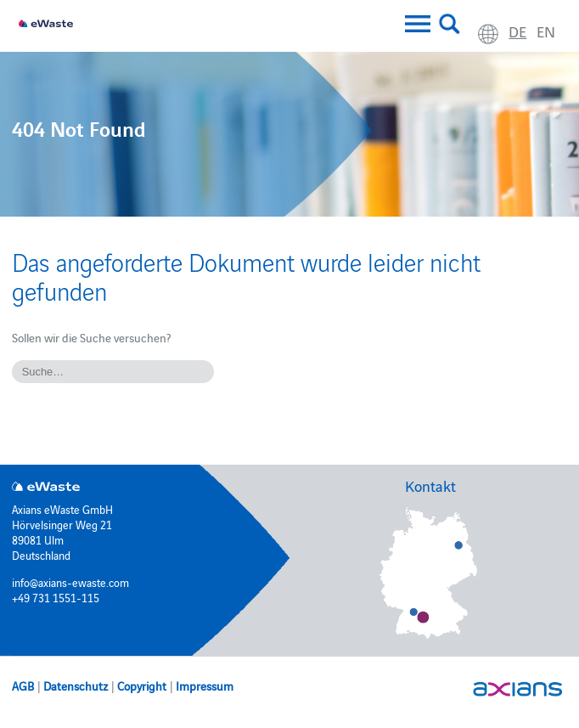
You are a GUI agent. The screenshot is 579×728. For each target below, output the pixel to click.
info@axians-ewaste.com (70, 582)
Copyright (142, 686)
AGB (23, 686)
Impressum (205, 686)
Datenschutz (76, 686)
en (546, 31)
